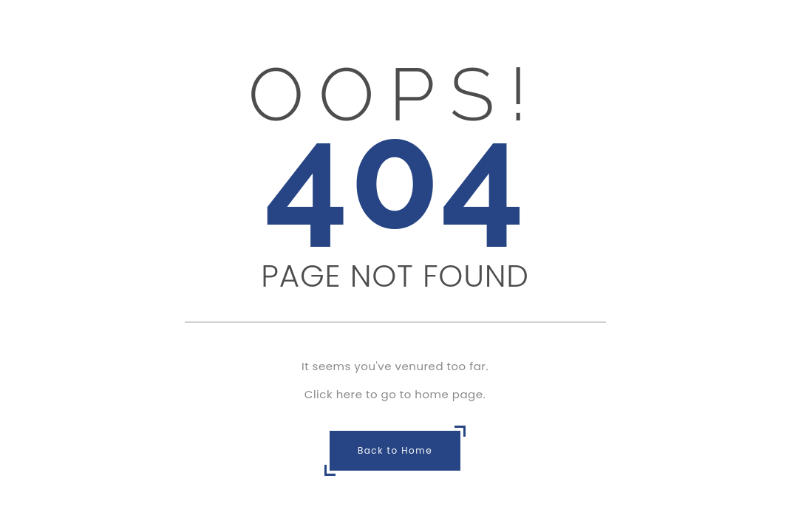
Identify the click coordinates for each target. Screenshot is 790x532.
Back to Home (395, 450)
